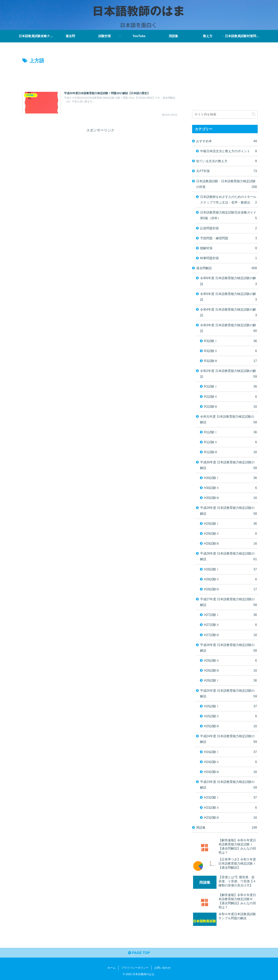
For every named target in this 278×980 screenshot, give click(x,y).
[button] (254, 114)
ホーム (111, 968)
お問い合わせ (162, 968)
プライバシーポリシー (135, 968)
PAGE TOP (139, 953)
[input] (225, 114)
